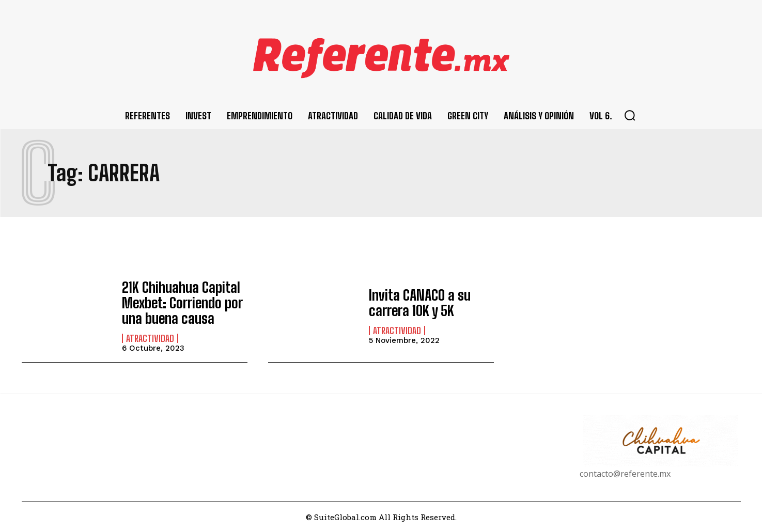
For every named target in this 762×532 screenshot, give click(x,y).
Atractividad (150, 336)
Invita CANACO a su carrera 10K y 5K (415, 302)
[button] (630, 115)
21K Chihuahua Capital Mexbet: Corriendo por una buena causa (176, 303)
